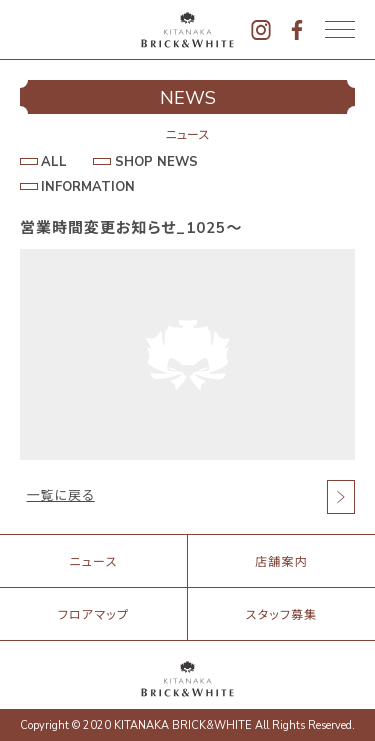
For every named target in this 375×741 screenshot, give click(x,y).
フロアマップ (93, 615)
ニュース (93, 562)
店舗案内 (281, 562)
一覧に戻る (61, 496)
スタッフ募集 (282, 615)
